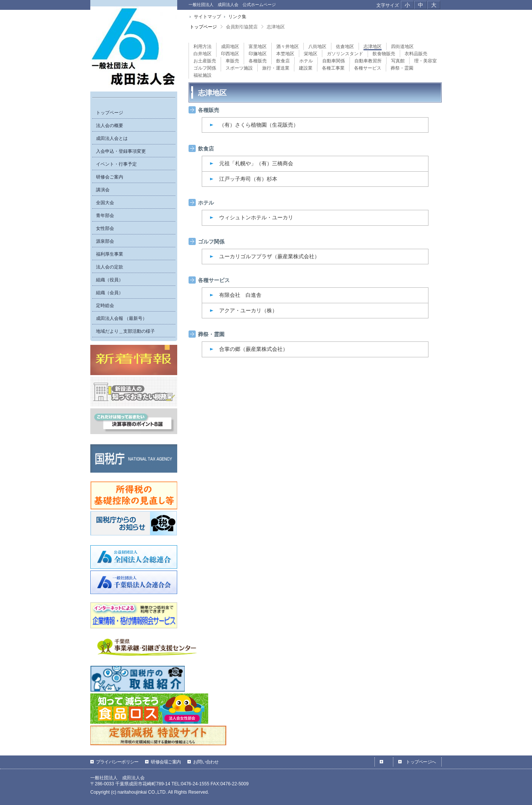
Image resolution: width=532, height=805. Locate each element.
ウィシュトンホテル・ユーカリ (256, 217)
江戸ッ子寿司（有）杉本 (248, 179)
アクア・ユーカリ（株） (248, 310)
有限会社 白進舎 (240, 295)
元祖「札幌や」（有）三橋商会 (256, 163)
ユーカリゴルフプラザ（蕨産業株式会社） (269, 256)
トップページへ (421, 762)
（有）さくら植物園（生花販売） (259, 125)
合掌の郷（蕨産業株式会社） (254, 349)
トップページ (203, 27)
